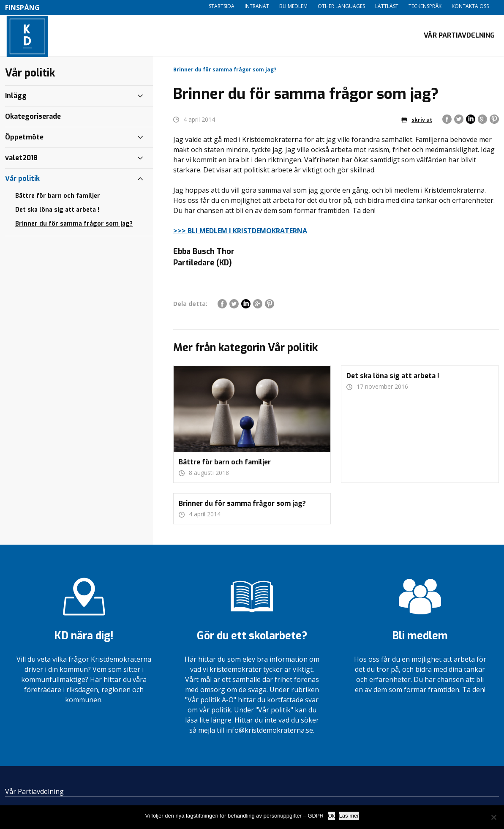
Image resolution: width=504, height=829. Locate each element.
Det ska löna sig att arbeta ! (57, 211)
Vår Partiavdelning (459, 36)
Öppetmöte (24, 139)
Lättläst (387, 6)
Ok (331, 816)
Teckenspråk (425, 6)
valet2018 (21, 160)
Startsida (222, 6)
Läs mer (349, 816)
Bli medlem (293, 6)
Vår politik (22, 180)
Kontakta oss (470, 6)
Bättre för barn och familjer (58, 198)
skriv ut (417, 121)
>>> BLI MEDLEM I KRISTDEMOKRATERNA (240, 232)
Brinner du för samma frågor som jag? (74, 225)
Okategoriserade (33, 118)
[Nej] (493, 817)
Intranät (257, 6)
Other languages (341, 6)
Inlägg (16, 97)
